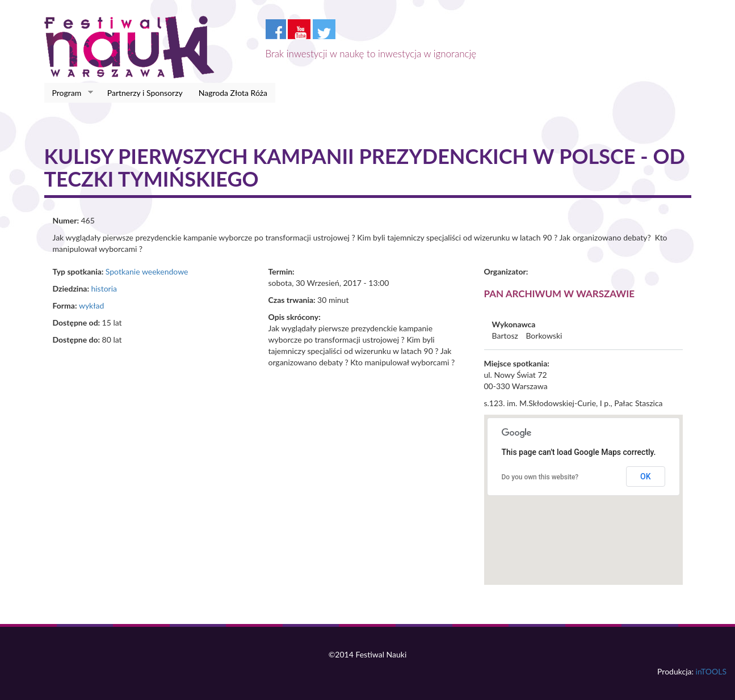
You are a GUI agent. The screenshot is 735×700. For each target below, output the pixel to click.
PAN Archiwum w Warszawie (560, 294)
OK (646, 476)
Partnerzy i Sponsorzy (145, 93)
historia (104, 288)
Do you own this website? (540, 477)
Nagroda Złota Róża (233, 93)
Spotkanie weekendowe (147, 271)
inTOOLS (711, 671)
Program (69, 93)
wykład (91, 305)
